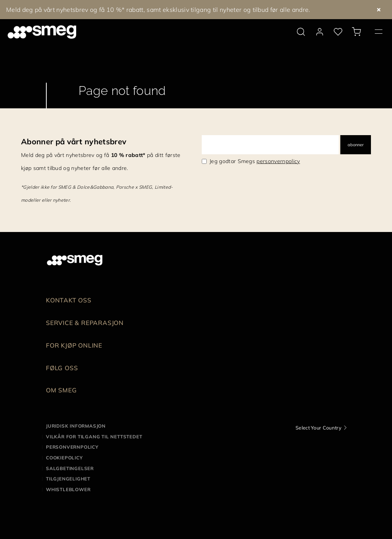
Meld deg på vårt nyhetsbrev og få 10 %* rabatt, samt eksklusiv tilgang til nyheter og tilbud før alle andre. (158, 10)
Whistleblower (68, 489)
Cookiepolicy (65, 458)
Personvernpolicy (72, 447)
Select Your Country (318, 428)
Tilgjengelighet (68, 479)
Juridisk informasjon (76, 426)
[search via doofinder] (301, 32)
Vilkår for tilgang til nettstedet (94, 437)
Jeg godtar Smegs (255, 161)
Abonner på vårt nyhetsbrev (74, 141)
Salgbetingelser (70, 468)
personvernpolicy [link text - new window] (278, 161)
